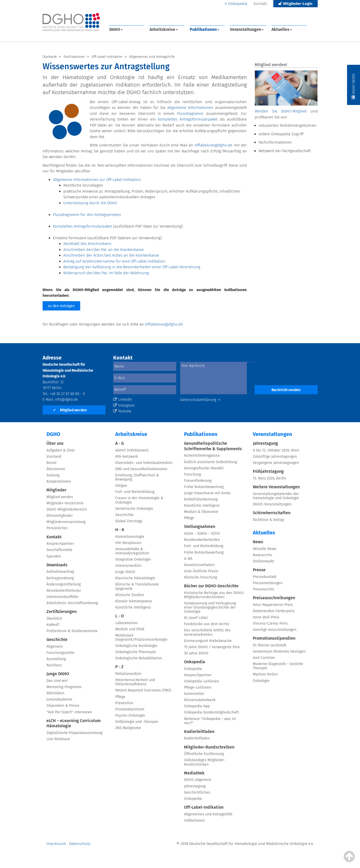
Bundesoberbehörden (202, 540)
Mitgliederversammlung (66, 522)
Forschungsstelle (60, 653)
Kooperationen (59, 481)
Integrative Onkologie (133, 559)
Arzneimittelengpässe (202, 456)
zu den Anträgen (61, 306)
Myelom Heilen (265, 674)
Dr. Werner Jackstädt (270, 645)
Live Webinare (58, 739)
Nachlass (54, 665)
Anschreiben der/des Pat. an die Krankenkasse (104, 250)
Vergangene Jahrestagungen (276, 463)
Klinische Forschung (201, 577)
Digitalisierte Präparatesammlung (74, 733)
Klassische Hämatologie (135, 578)
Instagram (124, 405)
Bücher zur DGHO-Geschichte (211, 586)
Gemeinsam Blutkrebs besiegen (279, 651)
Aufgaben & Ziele (61, 450)
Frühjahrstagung (268, 471)
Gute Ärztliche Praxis (201, 571)
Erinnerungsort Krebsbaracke (208, 641)
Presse (259, 570)
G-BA (188, 559)
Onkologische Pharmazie (136, 652)
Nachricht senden (286, 390)
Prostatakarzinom (130, 709)
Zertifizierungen (62, 612)
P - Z (119, 667)
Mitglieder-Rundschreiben (209, 747)
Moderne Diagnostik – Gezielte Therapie (278, 666)
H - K (120, 530)
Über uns (55, 443)
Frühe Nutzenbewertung (204, 487)
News (258, 542)
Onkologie (261, 681)
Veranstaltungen (247, 29)
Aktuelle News (265, 549)
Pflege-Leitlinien (198, 687)
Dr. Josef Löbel (196, 618)
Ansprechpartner (60, 544)
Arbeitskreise (164, 29)
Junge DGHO (58, 674)
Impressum (56, 844)
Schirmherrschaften (272, 513)
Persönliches (57, 528)
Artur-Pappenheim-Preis (273, 605)
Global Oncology (129, 521)
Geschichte (57, 640)
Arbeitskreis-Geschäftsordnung (72, 603)
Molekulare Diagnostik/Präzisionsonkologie (141, 637)
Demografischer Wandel (204, 468)
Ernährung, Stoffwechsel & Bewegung (137, 477)
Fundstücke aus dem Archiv (207, 624)
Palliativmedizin (128, 674)
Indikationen (194, 820)
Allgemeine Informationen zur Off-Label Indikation (97, 180)
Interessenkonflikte (62, 597)
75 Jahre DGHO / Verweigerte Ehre (212, 647)
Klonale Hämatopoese (134, 601)
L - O (120, 616)
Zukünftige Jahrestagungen (275, 457)
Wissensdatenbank (200, 700)
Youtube (122, 411)
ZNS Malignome (128, 728)
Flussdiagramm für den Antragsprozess (87, 215)
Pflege (120, 697)
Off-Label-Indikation (204, 807)
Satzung (53, 475)
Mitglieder (56, 490)
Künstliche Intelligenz (133, 607)
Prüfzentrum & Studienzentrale (72, 631)
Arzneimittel (194, 694)
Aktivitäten (55, 693)
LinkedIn (123, 400)
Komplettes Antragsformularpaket (82, 226)
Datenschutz (80, 844)
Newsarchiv (262, 555)
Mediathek (194, 773)
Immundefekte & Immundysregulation (132, 551)
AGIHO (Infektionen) (132, 450)
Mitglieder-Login (296, 4)
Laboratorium (126, 623)
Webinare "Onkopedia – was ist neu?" (210, 721)
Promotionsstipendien (274, 638)
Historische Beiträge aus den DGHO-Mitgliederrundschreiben (214, 595)
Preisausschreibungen (274, 598)
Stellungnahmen (200, 527)
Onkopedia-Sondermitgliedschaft (211, 712)
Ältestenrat (56, 469)
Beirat (52, 463)
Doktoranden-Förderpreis (274, 611)
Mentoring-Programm (64, 687)
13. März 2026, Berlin (269, 478)
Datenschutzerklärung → (200, 400)
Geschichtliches (197, 792)
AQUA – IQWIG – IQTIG (202, 534)
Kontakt (260, 4)
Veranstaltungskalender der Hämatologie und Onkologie (276, 496)
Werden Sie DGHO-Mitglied (281, 111)
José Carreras (264, 658)
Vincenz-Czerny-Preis (270, 623)
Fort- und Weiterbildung (135, 492)
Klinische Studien (130, 595)
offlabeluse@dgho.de (213, 145)
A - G (120, 443)
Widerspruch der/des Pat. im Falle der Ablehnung (106, 273)
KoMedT (53, 625)
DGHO (116, 29)
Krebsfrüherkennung (201, 499)
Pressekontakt (265, 577)
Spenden (54, 556)
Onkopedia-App (197, 706)
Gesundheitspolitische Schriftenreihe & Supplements (213, 446)
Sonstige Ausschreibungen (275, 630)
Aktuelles (282, 29)
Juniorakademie (59, 699)
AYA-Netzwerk (127, 457)
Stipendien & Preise (63, 706)
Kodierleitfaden (199, 732)
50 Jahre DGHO (196, 653)
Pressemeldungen (268, 583)
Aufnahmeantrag (60, 572)
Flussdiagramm (192, 114)
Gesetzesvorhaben (199, 565)
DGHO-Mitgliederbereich (67, 509)
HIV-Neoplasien (128, 543)
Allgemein (55, 647)
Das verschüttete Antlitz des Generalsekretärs (207, 632)
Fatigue (121, 486)
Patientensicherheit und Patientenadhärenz (135, 682)
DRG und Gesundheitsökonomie (141, 469)
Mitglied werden (70, 410)
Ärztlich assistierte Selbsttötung (210, 462)
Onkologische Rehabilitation (139, 658)
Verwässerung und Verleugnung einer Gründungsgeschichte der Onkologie (210, 607)
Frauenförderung (198, 481)
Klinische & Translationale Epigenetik (137, 586)
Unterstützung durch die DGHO (90, 203)
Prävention (124, 703)
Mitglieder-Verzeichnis (65, 503)
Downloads (57, 565)
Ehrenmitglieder (60, 516)
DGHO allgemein (198, 780)
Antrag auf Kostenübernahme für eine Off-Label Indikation (114, 261)
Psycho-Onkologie (130, 715)
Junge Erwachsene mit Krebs (207, 493)
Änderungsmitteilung (64, 584)
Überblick (54, 619)
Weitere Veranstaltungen (276, 487)
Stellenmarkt (263, 561)
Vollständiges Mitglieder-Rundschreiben (205, 762)
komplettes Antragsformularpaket (188, 119)
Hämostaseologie (130, 537)
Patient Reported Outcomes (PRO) (143, 690)
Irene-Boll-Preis (266, 617)
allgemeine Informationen (190, 108)
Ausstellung (56, 659)
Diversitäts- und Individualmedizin (144, 463)
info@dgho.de (66, 400)
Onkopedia (238, 4)
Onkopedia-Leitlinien (202, 681)
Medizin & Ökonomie (201, 512)
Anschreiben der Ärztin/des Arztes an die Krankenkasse (111, 255)
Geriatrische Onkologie (134, 509)
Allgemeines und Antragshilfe (208, 814)
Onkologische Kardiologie (136, 646)
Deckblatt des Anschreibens (87, 244)
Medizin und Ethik (130, 629)
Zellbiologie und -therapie (137, 722)
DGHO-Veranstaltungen (272, 504)
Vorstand (54, 457)
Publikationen (205, 29)
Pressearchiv (263, 589)
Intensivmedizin (128, 566)
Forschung (192, 474)
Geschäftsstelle (59, 550)
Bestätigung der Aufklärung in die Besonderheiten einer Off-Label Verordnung (132, 267)
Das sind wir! (57, 681)
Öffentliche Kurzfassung (204, 754)
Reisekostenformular (64, 591)
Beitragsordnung (60, 578)
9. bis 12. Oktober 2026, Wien (276, 450)
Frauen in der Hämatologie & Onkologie (139, 500)
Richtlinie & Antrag (268, 520)
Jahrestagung (195, 786)
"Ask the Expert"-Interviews (69, 712)
